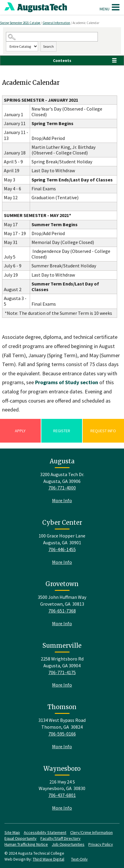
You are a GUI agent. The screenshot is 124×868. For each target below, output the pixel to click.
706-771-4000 (62, 488)
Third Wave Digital (48, 859)
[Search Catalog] (52, 37)
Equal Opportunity (21, 838)
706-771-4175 (62, 672)
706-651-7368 (62, 611)
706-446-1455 (62, 549)
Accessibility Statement (45, 832)
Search (48, 46)
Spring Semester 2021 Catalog (20, 23)
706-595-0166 (62, 734)
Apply (20, 431)
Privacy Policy (101, 844)
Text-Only (79, 859)
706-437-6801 (62, 795)
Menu (110, 7)
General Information (56, 23)
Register (62, 431)
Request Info (103, 431)
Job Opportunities (68, 844)
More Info (62, 500)
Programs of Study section (67, 382)
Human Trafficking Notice (26, 844)
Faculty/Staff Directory (61, 838)
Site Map (12, 832)
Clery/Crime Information (91, 832)
